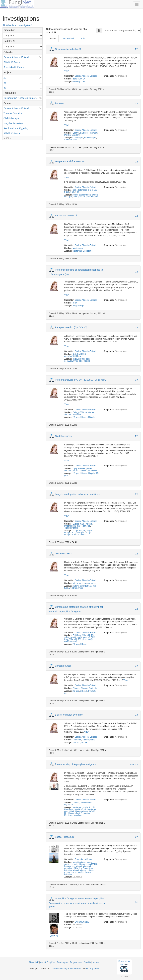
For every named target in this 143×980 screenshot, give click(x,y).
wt (84, 79)
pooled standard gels (82, 195)
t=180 (67, 192)
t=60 (77, 192)
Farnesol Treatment (89, 133)
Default (52, 39)
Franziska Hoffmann (84, 859)
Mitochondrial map (72, 526)
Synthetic (93, 688)
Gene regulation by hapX (68, 49)
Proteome (77, 740)
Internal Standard (72, 135)
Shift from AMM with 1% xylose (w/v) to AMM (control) (79, 636)
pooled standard (80, 190)
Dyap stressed (79, 468)
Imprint (96, 962)
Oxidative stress (63, 436)
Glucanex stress (63, 553)
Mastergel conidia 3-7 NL (75, 809)
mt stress (80, 583)
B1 (136, 902)
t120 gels (68, 197)
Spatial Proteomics (65, 837)
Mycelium (68, 805)
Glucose (84, 688)
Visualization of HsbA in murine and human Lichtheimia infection (79, 872)
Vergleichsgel (78, 306)
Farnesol (59, 103)
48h (86, 743)
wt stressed (93, 470)
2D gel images (79, 531)
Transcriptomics (71, 528)
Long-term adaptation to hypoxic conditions (77, 494)
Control (76, 133)
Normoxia (86, 526)
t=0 (89, 190)
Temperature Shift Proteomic (70, 161)
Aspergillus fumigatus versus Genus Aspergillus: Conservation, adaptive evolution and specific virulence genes (77, 903)
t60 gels (94, 197)
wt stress (92, 583)
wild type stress (76, 588)
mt (74, 583)
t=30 (72, 192)
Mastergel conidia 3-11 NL (84, 807)
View (66, 71)
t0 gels (95, 195)
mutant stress (86, 586)
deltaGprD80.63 (71, 356)
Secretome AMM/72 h (66, 216)
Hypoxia (88, 524)
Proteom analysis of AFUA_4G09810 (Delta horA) (81, 380)
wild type (77, 414)
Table (82, 39)
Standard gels (70, 140)
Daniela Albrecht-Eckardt (86, 76)
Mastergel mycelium (73, 815)
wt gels (87, 361)
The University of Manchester (67, 969)
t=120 (95, 190)
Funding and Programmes (69, 962)
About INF (34, 962)
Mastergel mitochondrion (79, 813)
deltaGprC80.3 (79, 354)
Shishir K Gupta (82, 922)
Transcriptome (89, 740)
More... (7, 138)
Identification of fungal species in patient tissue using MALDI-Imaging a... (81, 864)
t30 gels (86, 197)
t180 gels (78, 197)
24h (74, 743)
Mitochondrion (87, 803)
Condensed (68, 39)
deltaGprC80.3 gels (81, 359)
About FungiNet (48, 962)
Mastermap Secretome (83, 251)
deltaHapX (77, 79)
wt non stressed (80, 470)
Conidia (76, 803)
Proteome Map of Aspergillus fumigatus (75, 764)
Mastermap (78, 248)
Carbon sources (63, 666)
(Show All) (54, 936)
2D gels (76, 417)
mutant (76, 586)
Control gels (78, 138)
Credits (87, 962)
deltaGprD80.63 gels (73, 361)
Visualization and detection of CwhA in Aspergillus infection (78, 868)
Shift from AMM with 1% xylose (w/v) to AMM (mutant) (80, 639)
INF (132, 764)
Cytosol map (78, 524)
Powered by (124, 967)
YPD (75, 303)
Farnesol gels (90, 138)
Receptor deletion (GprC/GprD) (71, 327)
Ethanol (76, 688)
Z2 (136, 49)
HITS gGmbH (93, 969)
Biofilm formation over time (69, 715)
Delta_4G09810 (80, 412)
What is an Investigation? (17, 25)
